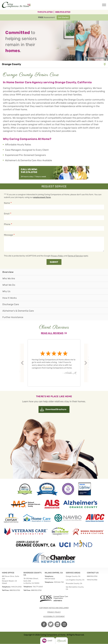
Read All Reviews (52, 333)
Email (7, 214)
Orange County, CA (73, 576)
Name (7, 203)
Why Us (6, 291)
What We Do (9, 285)
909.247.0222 (50, 579)
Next (86, 363)
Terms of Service (75, 256)
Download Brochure (56, 409)
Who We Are (9, 278)
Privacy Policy (57, 256)
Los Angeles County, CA (75, 580)
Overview (8, 272)
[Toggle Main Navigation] (104, 5)
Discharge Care (11, 304)
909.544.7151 (59, 582)
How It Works (10, 298)
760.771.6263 (38, 587)
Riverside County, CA (74, 583)
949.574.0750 (45, 12)
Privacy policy (54, 612)
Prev (23, 363)
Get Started (63, 17)
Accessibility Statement (54, 616)
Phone (7, 224)
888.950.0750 (63, 12)
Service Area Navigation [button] (105, 64)
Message (9, 235)
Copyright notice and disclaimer (54, 608)
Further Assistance (13, 317)
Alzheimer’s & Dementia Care (18, 311)
